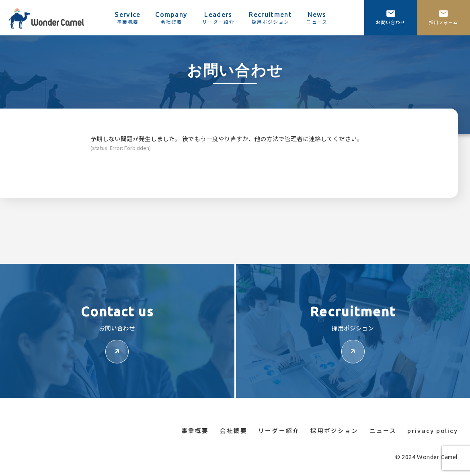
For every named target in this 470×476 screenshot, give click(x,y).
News (317, 18)
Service (127, 18)
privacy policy (433, 430)
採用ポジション (334, 430)
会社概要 (234, 430)
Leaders (218, 18)
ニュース (383, 430)
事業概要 (195, 430)
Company (171, 18)
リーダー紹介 (279, 430)
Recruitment (270, 18)
